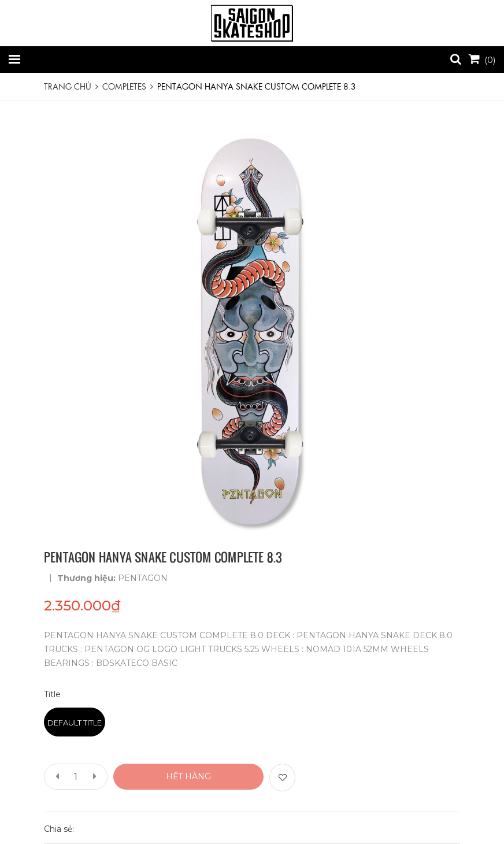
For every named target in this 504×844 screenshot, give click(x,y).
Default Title (75, 723)
